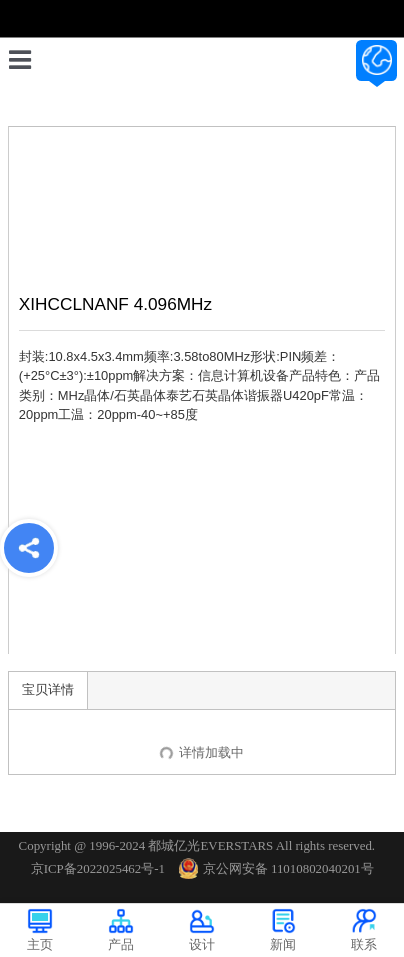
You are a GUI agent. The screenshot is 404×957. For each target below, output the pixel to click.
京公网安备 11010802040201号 (276, 868)
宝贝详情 (48, 689)
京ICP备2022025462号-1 (98, 868)
